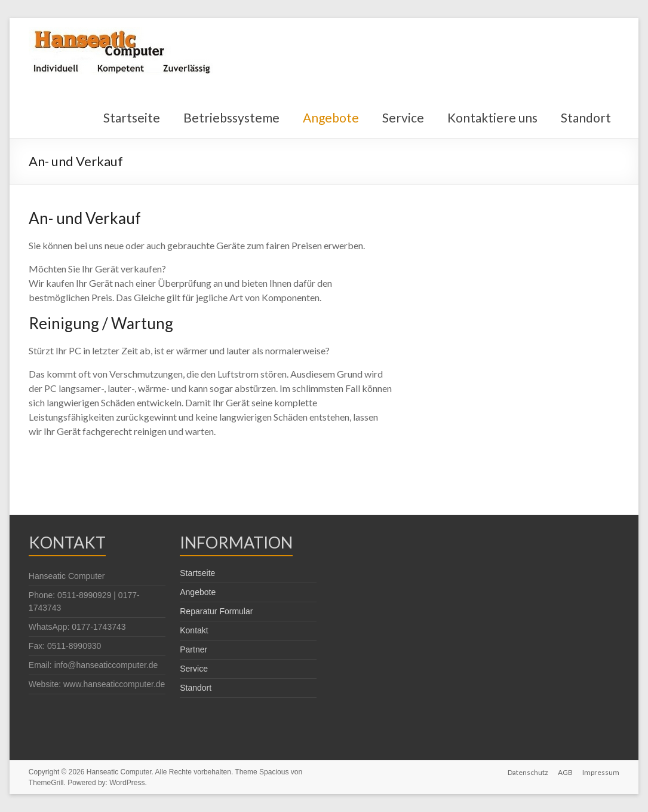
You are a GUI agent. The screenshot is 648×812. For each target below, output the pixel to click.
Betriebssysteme (231, 117)
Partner (194, 649)
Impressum (601, 772)
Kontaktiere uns (492, 117)
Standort (586, 117)
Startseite (132, 117)
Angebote (331, 117)
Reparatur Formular (216, 611)
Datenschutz (528, 772)
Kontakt (194, 630)
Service (403, 117)
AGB (565, 772)
